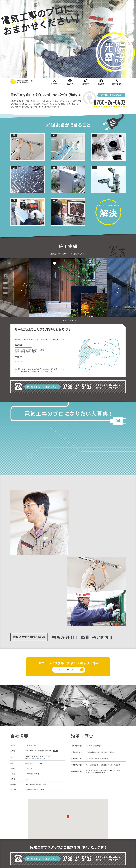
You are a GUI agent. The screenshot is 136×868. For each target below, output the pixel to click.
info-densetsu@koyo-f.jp (37, 758)
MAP (55, 751)
